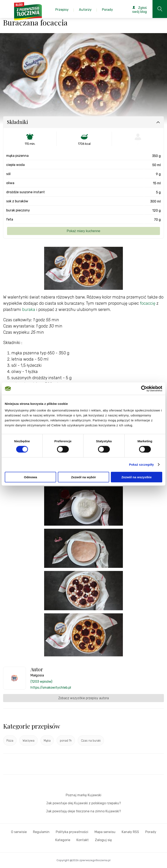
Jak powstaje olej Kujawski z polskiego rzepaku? (84, 803)
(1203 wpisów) (41, 682)
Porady (151, 832)
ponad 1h (66, 741)
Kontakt (83, 840)
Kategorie (63, 840)
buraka (29, 309)
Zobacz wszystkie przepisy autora (83, 698)
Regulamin (41, 832)
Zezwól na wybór (83, 477)
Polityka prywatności (72, 832)
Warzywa (28, 741)
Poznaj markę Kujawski (83, 795)
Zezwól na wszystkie (137, 477)
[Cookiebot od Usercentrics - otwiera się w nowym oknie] (144, 389)
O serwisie (19, 832)
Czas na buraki (91, 741)
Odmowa (31, 477)
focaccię (148, 303)
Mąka (47, 741)
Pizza (10, 741)
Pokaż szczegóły (142, 465)
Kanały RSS (130, 832)
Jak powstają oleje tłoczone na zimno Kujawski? (83, 811)
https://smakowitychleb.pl (51, 688)
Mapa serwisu (105, 832)
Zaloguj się (103, 840)
